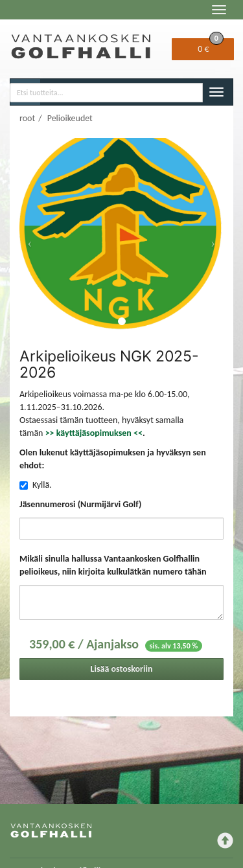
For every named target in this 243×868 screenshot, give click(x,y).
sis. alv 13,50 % (174, 646)
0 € (210, 46)
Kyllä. (42, 485)
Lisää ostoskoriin (122, 669)
